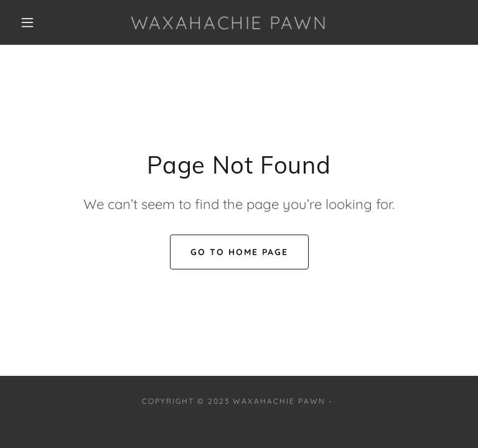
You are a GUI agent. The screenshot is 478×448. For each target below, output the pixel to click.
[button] (27, 22)
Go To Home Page (239, 252)
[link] (229, 26)
